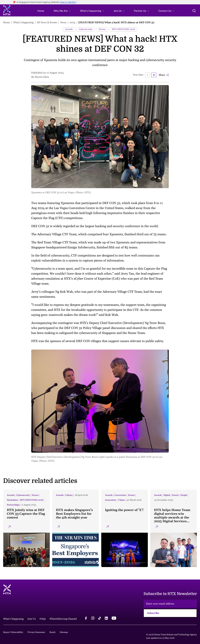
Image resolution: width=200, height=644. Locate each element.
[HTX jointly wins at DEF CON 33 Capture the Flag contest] (26, 528)
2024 (72, 22)
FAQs (43, 619)
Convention (120, 495)
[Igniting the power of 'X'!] (125, 528)
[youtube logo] (114, 619)
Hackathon (12, 500)
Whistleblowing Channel (63, 619)
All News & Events (47, 22)
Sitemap (64, 632)
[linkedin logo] (106, 619)
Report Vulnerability (13, 632)
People (184, 495)
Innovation (111, 500)
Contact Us (165, 11)
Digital (167, 495)
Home (41, 11)
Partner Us (140, 11)
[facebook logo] (86, 619)
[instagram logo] (93, 619)
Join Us (118, 11)
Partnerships (13, 505)
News (63, 22)
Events (102, 29)
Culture (69, 495)
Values (121, 500)
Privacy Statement (36, 632)
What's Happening (91, 11)
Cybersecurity (86, 29)
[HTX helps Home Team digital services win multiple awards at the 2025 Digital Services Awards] (174, 528)
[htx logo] (7, 11)
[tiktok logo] (100, 619)
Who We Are (61, 11)
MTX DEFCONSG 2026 (123, 29)
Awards (69, 29)
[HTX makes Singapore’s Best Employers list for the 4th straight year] (75, 528)
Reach (52, 632)
